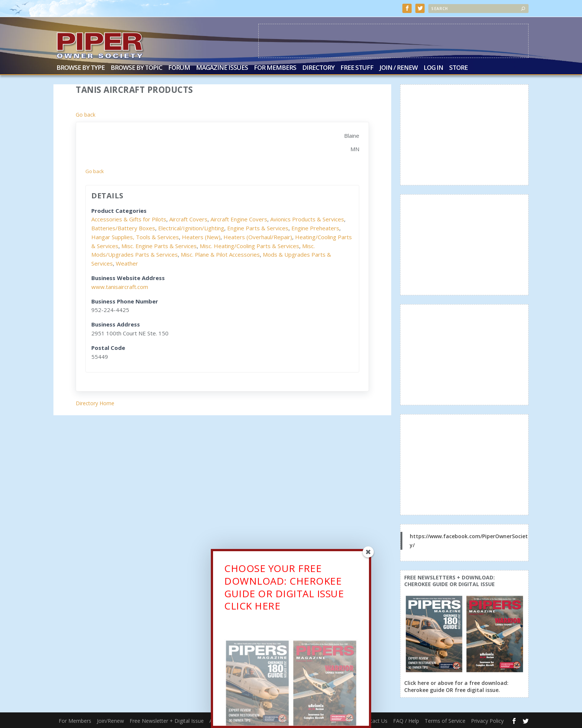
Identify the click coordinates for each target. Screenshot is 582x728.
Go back (86, 114)
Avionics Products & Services (307, 219)
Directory (318, 68)
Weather (127, 263)
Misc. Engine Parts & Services (159, 245)
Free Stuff (357, 68)
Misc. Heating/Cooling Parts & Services (249, 245)
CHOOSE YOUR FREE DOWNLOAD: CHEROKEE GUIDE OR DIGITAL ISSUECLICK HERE (284, 591)
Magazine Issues (222, 68)
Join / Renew (398, 68)
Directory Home (95, 403)
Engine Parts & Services (258, 227)
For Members (275, 68)
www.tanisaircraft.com (120, 286)
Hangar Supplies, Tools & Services (135, 236)
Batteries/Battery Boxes (123, 227)
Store (458, 68)
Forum (179, 68)
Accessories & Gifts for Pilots (129, 219)
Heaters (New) (201, 236)
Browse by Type (81, 68)
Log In (433, 68)
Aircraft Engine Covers (239, 219)
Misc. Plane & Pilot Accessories (220, 254)
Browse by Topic (136, 68)
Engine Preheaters (315, 227)
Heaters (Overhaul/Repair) (258, 236)
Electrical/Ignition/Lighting (191, 227)
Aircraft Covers (188, 219)
